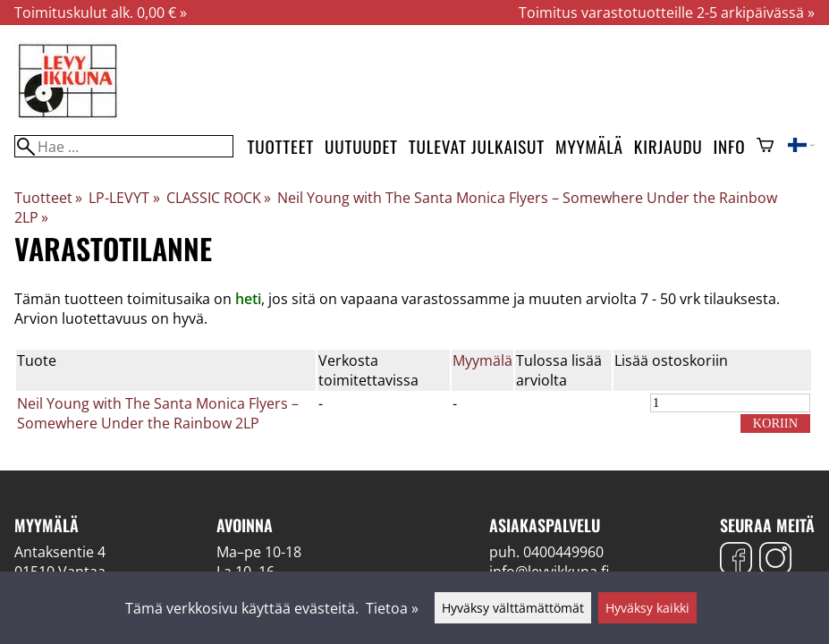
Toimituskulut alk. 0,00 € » (101, 13)
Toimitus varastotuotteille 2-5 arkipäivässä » (667, 13)
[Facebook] (736, 560)
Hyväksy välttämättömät (513, 608)
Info (730, 146)
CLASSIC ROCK (219, 198)
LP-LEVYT (124, 198)
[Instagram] (775, 560)
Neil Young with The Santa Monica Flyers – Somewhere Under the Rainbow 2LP (158, 413)
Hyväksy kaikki (647, 608)
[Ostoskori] (765, 147)
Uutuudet (361, 146)
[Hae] (124, 146)
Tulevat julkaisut (477, 146)
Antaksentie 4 (60, 552)
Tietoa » (392, 608)
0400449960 (563, 552)
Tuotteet (281, 146)
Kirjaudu (668, 146)
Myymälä (589, 146)
